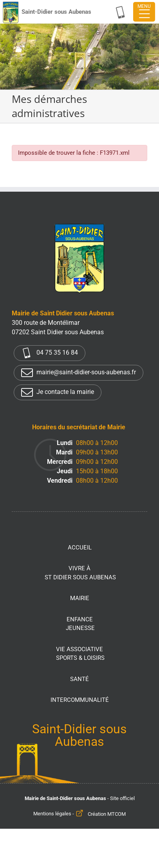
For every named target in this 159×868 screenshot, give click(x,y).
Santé (79, 679)
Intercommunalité (80, 700)
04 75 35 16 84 (50, 353)
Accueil (80, 548)
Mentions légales (52, 814)
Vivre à (80, 573)
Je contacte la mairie (58, 392)
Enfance (80, 624)
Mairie (80, 598)
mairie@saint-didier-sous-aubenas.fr (79, 373)
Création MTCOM (107, 814)
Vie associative (80, 654)
